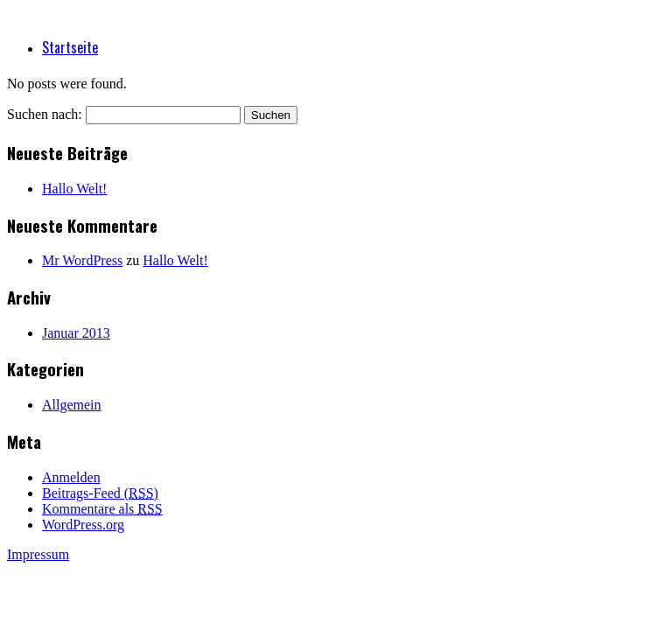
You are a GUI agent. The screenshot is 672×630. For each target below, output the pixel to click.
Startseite (70, 47)
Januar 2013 (76, 333)
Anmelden (71, 477)
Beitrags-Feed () (100, 493)
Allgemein (72, 405)
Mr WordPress (82, 260)
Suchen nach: (45, 114)
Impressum (38, 554)
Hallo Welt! (74, 189)
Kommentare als (102, 509)
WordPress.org (83, 525)
